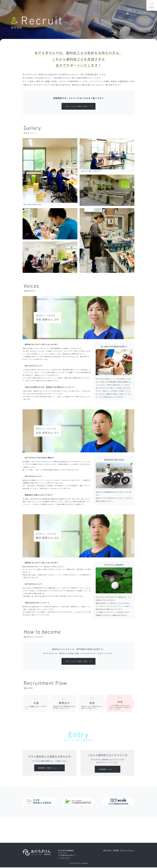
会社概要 (114, 851)
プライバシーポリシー (127, 851)
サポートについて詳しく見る (76, 106)
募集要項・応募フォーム (47, 768)
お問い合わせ (105, 851)
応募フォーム (34, 707)
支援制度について (106, 770)
